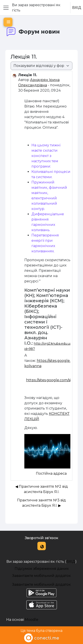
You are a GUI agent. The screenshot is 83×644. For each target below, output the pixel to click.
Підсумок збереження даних (42, 569)
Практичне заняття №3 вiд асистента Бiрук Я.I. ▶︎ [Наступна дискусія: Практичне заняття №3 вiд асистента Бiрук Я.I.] (41, 503)
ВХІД (77, 8)
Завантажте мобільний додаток (41, 576)
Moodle (32, 620)
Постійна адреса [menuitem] (51, 473)
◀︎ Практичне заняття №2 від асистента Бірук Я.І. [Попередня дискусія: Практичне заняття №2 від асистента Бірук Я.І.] (42, 489)
